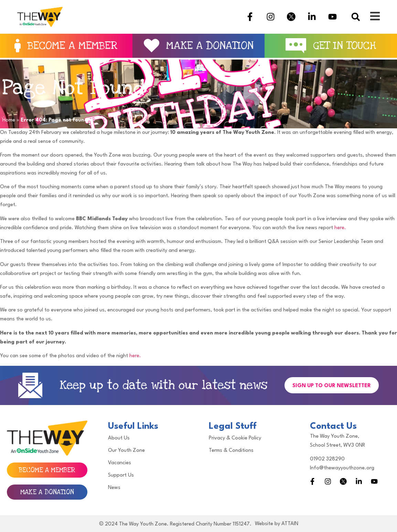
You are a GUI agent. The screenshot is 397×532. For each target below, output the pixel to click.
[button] (356, 17)
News (114, 488)
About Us (119, 438)
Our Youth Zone (126, 451)
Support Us (121, 475)
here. (340, 228)
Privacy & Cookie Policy (235, 438)
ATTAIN (290, 524)
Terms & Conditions (231, 451)
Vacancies (120, 463)
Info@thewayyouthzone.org (342, 468)
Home (9, 120)
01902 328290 (327, 459)
